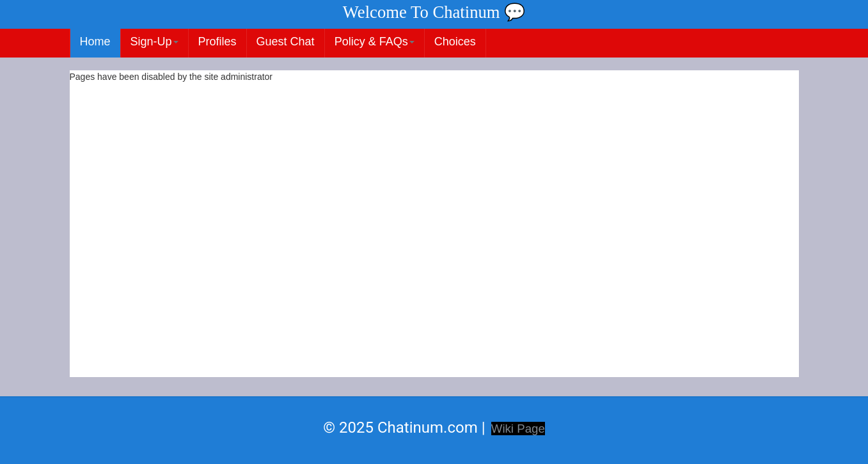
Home (95, 42)
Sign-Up (154, 42)
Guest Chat (286, 42)
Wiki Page (518, 429)
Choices (455, 42)
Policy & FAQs (375, 42)
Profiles (217, 42)
